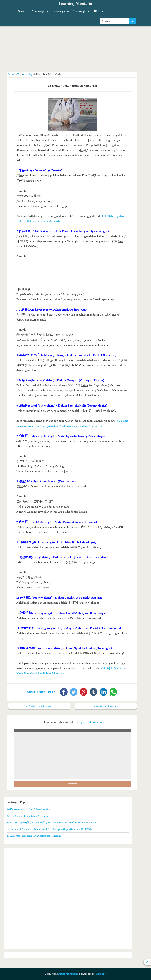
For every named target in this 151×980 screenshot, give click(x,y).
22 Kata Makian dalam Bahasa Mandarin (28, 816)
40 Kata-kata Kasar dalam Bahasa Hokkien (29, 810)
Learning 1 (38, 12)
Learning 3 (79, 12)
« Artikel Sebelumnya (39, 706)
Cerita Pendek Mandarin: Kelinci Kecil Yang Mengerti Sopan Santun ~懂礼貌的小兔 (50, 830)
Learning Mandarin (75, 4)
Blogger (100, 974)
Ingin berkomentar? (91, 722)
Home (22, 12)
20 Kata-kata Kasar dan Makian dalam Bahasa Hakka (34, 836)
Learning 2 (59, 12)
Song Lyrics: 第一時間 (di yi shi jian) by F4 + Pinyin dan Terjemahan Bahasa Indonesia (51, 823)
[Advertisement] (72, 49)
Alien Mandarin (68, 974)
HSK (97, 12)
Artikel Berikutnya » (106, 706)
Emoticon (72, 784)
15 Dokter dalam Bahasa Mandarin (72, 86)
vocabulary (28, 74)
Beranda (12, 74)
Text (19, 74)
